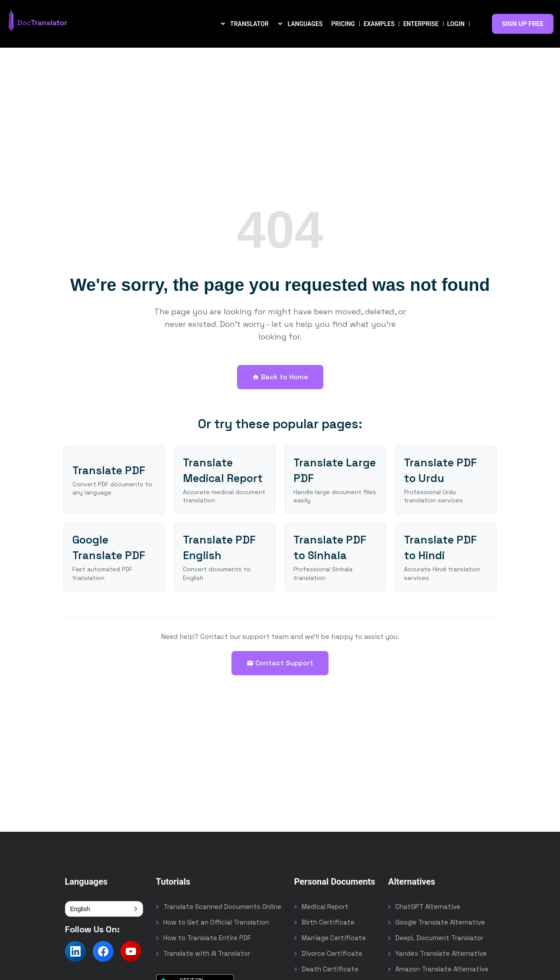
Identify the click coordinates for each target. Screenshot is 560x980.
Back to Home (280, 377)
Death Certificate (330, 969)
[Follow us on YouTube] (131, 951)
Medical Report (325, 907)
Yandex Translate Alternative (441, 953)
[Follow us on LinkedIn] (75, 951)
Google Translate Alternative (440, 922)
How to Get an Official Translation (216, 922)
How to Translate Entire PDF (207, 938)
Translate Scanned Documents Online (222, 907)
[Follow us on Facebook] (103, 951)
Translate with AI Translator (207, 953)
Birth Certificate (328, 922)
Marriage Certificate (334, 938)
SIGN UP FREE (523, 24)
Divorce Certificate (332, 953)
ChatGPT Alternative (428, 907)
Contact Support (280, 663)
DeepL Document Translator (439, 938)
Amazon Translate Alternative (442, 969)
